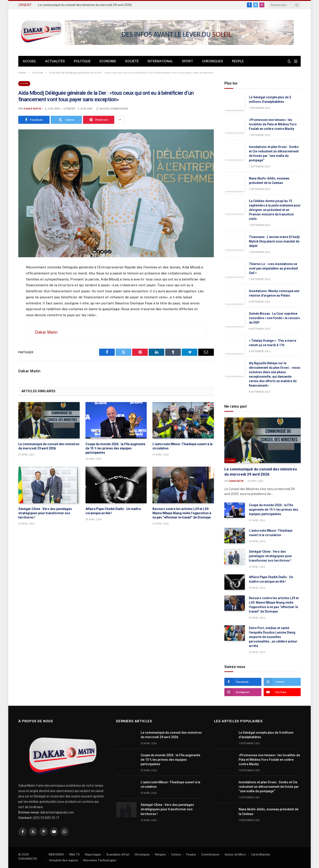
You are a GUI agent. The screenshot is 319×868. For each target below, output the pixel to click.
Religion (160, 854)
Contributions (210, 854)
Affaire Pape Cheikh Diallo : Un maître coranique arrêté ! (113, 511)
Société (132, 61)
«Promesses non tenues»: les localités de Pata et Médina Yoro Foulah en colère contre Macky (273, 124)
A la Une (24, 83)
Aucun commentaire (112, 109)
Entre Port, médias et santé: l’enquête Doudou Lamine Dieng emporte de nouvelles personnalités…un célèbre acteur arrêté (273, 637)
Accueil (29, 61)
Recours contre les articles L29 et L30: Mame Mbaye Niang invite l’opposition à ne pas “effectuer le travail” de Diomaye (182, 513)
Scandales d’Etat (118, 854)
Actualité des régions (64, 860)
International (160, 61)
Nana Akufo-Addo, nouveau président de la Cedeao (269, 181)
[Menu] (296, 61)
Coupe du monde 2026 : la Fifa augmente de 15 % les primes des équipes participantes (115, 448)
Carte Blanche (261, 854)
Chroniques (213, 61)
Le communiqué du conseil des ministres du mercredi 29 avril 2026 (85, 5)
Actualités (55, 61)
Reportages (93, 854)
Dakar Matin (32, 109)
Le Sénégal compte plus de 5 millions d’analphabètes (270, 99)
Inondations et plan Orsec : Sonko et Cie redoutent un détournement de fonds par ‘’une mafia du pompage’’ (274, 154)
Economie (108, 61)
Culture (176, 854)
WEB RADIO (56, 854)
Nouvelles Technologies (100, 860)
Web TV (75, 854)
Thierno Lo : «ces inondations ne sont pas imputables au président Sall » (273, 268)
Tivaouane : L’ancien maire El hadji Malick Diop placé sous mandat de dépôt (274, 241)
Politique (82, 61)
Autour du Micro (235, 854)
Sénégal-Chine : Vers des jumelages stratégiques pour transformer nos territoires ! (45, 513)
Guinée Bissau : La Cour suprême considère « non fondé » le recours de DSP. (274, 318)
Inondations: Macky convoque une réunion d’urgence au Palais (274, 293)
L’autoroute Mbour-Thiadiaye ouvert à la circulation (182, 446)
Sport (188, 61)
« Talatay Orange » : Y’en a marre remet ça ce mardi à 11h (273, 343)
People (238, 61)
